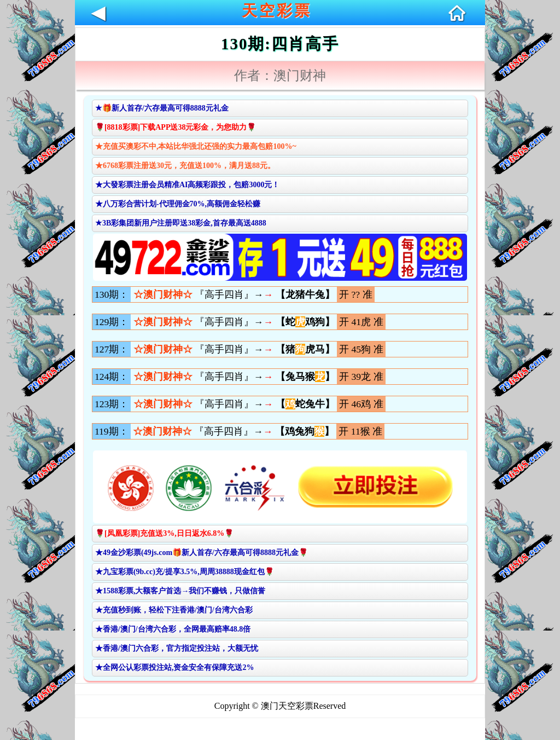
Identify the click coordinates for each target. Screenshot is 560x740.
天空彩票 (277, 11)
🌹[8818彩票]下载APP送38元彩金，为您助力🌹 (176, 127)
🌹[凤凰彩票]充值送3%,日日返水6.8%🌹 (164, 533)
